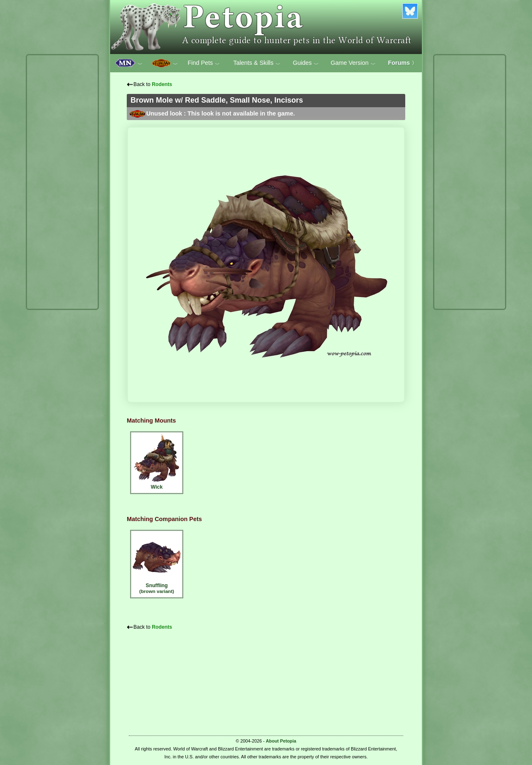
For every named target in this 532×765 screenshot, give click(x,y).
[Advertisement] (62, 182)
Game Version (353, 63)
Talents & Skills (257, 63)
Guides (306, 63)
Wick (157, 461)
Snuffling (157, 563)
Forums (403, 63)
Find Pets (204, 63)
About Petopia (281, 741)
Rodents (162, 84)
